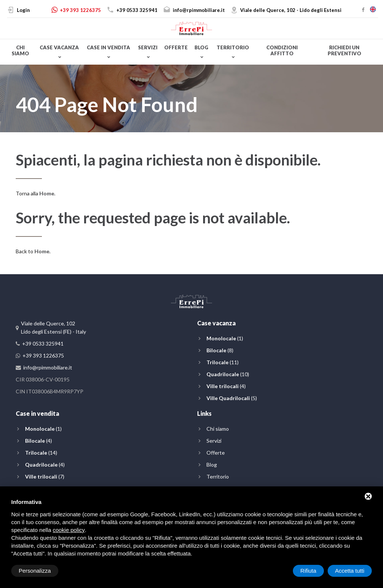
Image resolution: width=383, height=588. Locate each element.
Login (23, 10)
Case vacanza (59, 47)
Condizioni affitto (282, 50)
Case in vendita (108, 47)
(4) (226, 386)
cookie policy (69, 530)
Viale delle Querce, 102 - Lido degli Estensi (291, 10)
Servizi (148, 47)
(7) (45, 476)
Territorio (233, 47)
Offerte (176, 47)
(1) (225, 338)
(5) (232, 398)
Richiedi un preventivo (344, 50)
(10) (228, 374)
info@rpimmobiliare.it (199, 10)
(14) (41, 453)
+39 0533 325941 (137, 10)
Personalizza (35, 571)
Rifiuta (308, 571)
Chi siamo (20, 50)
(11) (223, 362)
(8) (220, 350)
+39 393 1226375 (80, 10)
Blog (201, 47)
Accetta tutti (350, 571)
